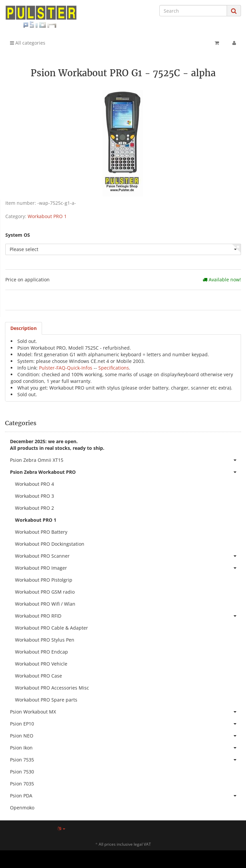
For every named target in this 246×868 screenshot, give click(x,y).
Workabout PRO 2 (34, 508)
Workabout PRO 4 (34, 484)
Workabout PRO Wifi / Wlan (45, 604)
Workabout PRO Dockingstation (50, 544)
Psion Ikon (125, 748)
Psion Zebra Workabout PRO (125, 472)
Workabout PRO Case (38, 676)
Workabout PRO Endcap (41, 652)
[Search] (193, 11)
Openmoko (22, 808)
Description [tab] (23, 328)
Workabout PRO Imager (128, 568)
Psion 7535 (125, 760)
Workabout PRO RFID (128, 616)
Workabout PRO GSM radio (45, 592)
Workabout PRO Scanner (128, 556)
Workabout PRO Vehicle (41, 664)
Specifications (114, 368)
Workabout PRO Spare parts (46, 700)
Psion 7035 (22, 784)
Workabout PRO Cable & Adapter (51, 628)
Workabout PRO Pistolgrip (44, 580)
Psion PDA (125, 796)
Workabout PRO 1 (47, 216)
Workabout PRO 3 (34, 496)
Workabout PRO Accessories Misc (52, 688)
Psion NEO (125, 736)
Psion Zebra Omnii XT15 (125, 460)
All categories (28, 43)
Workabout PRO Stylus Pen (45, 640)
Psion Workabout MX (125, 712)
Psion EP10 (125, 724)
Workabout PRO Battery (41, 532)
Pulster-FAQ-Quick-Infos (66, 368)
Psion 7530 (22, 772)
